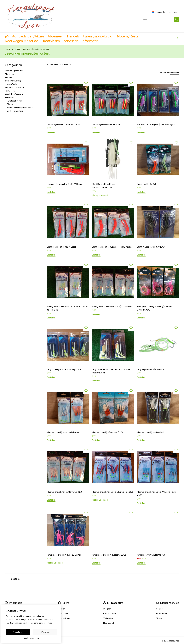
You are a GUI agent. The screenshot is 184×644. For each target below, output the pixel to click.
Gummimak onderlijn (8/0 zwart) (151, 247)
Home (7, 49)
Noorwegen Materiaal (22, 41)
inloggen (174, 12)
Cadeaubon (63, 613)
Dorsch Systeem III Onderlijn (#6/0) (63, 124)
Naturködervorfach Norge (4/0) (151, 555)
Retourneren (162, 613)
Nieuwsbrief (109, 623)
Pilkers (10, 104)
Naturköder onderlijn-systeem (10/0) (109, 555)
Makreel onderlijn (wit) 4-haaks (151, 432)
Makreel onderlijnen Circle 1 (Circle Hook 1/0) (113, 492)
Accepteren (18, 632)
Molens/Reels (128, 36)
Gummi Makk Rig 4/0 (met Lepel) (62, 247)
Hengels (73, 36)
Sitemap (160, 618)
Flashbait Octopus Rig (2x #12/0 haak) (65, 184)
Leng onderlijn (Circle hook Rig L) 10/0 (64, 369)
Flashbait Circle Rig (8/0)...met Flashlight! (156, 124)
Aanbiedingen (64, 618)
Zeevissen (71, 41)
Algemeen (56, 36)
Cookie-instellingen (31, 638)
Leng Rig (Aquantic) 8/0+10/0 (151, 369)
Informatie (90, 41)
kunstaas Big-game (15, 101)
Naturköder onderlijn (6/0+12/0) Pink (64, 555)
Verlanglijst (108, 618)
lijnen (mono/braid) (98, 36)
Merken (62, 609)
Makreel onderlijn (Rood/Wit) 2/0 (107, 432)
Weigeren (45, 632)
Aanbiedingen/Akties (28, 36)
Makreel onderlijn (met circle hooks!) (63, 432)
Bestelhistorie (109, 613)
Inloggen (107, 609)
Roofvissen (51, 41)
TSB (178, 641)
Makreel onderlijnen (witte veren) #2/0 (65, 492)
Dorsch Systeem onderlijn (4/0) (106, 124)
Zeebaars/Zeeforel (15, 111)
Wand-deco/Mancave (14, 94)
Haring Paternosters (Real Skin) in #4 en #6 (112, 306)
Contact (160, 609)
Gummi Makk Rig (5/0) (147, 184)
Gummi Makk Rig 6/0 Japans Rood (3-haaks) (112, 247)
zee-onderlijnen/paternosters (36, 49)
